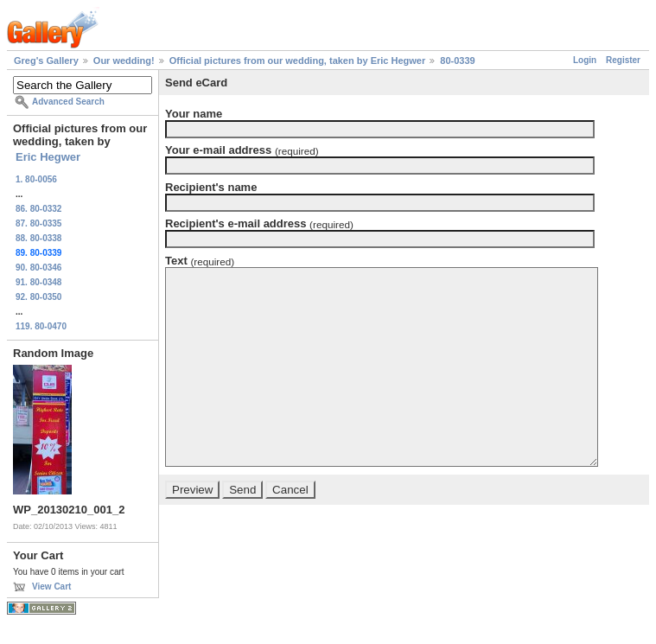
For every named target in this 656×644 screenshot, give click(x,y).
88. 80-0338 (38, 238)
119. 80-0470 (41, 326)
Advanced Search (68, 102)
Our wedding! (124, 61)
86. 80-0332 (38, 209)
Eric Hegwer (48, 157)
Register (623, 60)
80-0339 (457, 61)
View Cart (51, 587)
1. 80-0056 (36, 179)
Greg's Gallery (46, 61)
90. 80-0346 (38, 268)
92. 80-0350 (38, 297)
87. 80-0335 (38, 223)
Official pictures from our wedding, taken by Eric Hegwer (297, 61)
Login (585, 60)
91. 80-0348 (38, 282)
